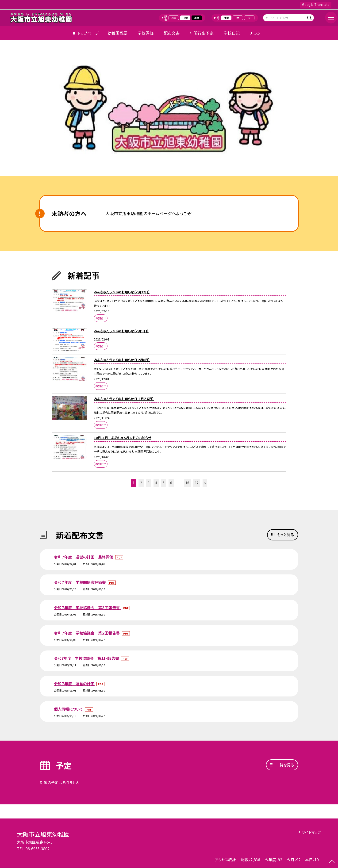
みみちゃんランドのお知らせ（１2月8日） (122, 360)
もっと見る (285, 535)
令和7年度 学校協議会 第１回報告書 (87, 658)
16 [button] (187, 483)
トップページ (88, 33)
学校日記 (232, 33)
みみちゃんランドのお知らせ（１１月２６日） (124, 399)
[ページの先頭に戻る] (332, 862)
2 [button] (141, 483)
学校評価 (146, 33)
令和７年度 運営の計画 (75, 684)
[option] (169, 110)
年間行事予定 (202, 33)
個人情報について (69, 709)
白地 (185, 18)
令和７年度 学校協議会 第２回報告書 (87, 633)
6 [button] (171, 483)
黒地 (197, 18)
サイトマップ (311, 832)
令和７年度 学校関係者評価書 (80, 582)
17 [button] (197, 483)
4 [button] (156, 483)
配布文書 (172, 33)
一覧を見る (285, 765)
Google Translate (316, 4)
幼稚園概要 (117, 33)
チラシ (255, 33)
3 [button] (149, 483)
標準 (226, 18)
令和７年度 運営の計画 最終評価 (84, 557)
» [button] (205, 483)
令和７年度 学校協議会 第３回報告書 (87, 608)
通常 (174, 18)
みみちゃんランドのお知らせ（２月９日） (121, 331)
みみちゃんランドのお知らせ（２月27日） (122, 292)
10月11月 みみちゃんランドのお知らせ (123, 438)
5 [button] (164, 483)
